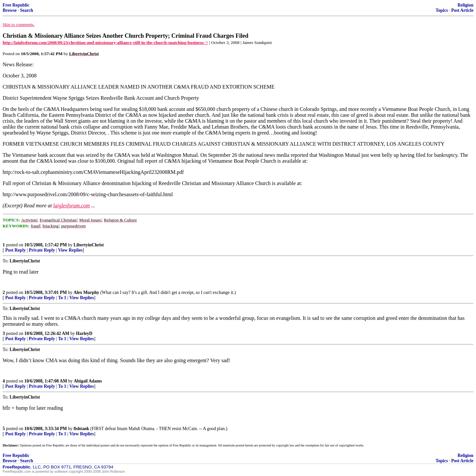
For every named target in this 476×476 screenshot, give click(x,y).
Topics (442, 10)
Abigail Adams (88, 381)
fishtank (81, 429)
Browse (10, 10)
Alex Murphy (86, 292)
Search (27, 10)
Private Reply (42, 250)
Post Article (462, 10)
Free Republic (16, 5)
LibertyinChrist (89, 245)
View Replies (70, 250)
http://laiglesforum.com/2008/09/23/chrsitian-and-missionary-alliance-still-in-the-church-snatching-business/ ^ (105, 42)
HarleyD (84, 333)
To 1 (62, 298)
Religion (465, 5)
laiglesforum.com (72, 206)
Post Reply (15, 250)
